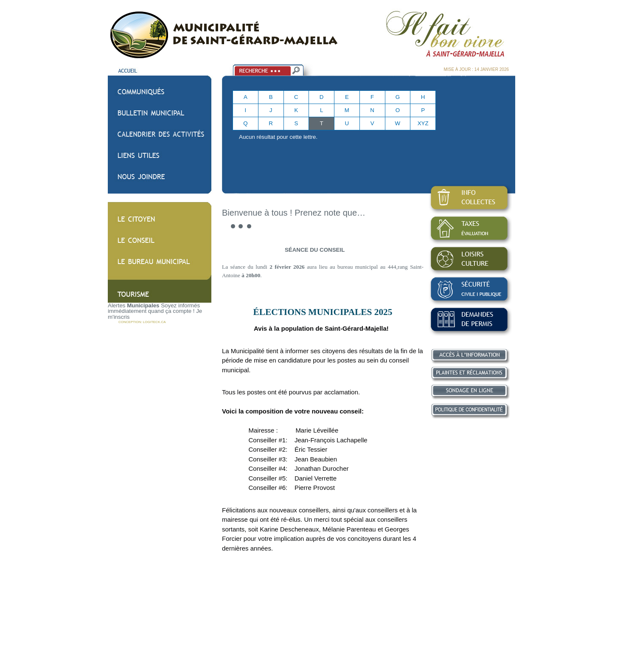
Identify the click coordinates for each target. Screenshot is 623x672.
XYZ (423, 123)
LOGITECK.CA (154, 322)
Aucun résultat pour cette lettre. (278, 137)
